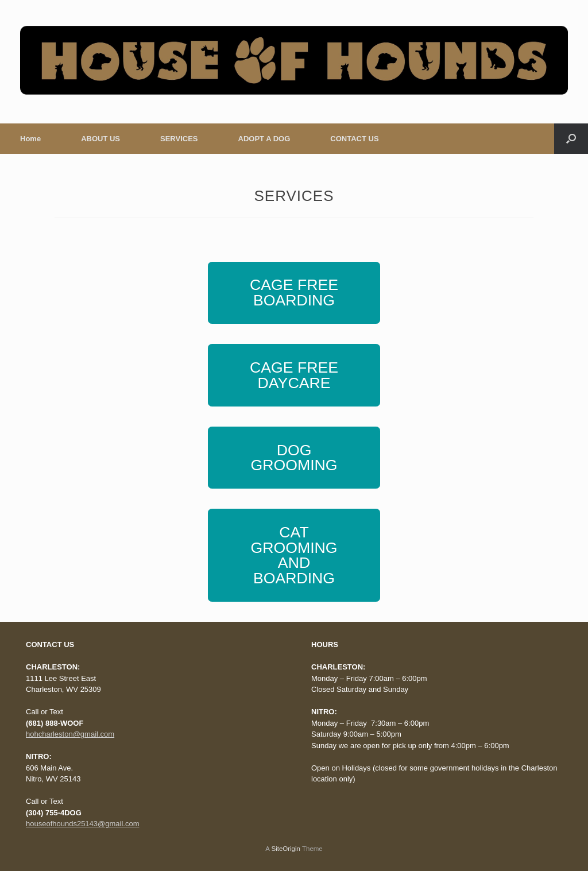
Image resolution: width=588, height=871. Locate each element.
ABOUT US (100, 139)
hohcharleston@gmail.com (70, 734)
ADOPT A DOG (264, 139)
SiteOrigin (286, 849)
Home (30, 139)
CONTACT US (354, 139)
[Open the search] (571, 139)
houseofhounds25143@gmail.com (83, 824)
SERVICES (179, 139)
